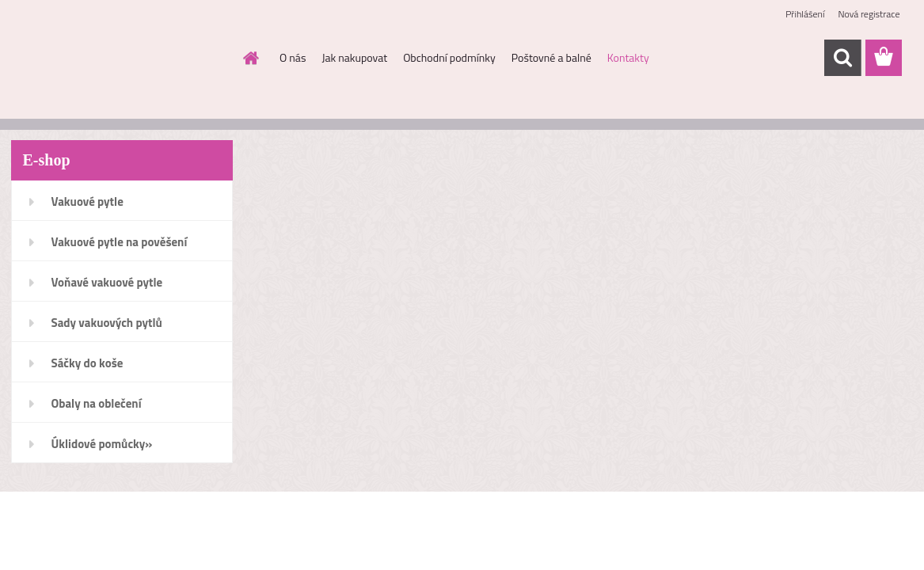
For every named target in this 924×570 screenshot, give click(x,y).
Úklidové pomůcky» (102, 444)
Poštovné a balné (551, 57)
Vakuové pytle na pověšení (120, 242)
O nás (293, 57)
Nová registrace (869, 14)
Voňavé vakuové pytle (107, 282)
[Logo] (120, 59)
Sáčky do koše (87, 363)
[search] (842, 58)
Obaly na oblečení (97, 403)
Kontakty (628, 57)
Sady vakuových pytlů (107, 323)
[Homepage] (249, 58)
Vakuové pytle (87, 201)
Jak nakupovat (354, 57)
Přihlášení (805, 14)
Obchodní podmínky (449, 57)
